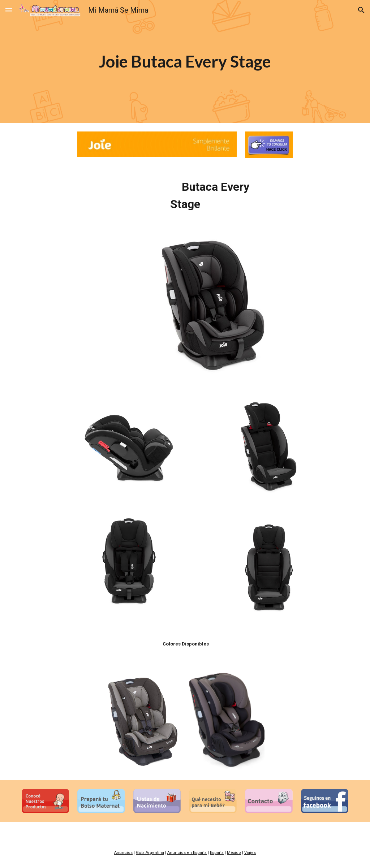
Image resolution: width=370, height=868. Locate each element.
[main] (185, 62)
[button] (9, 10)
